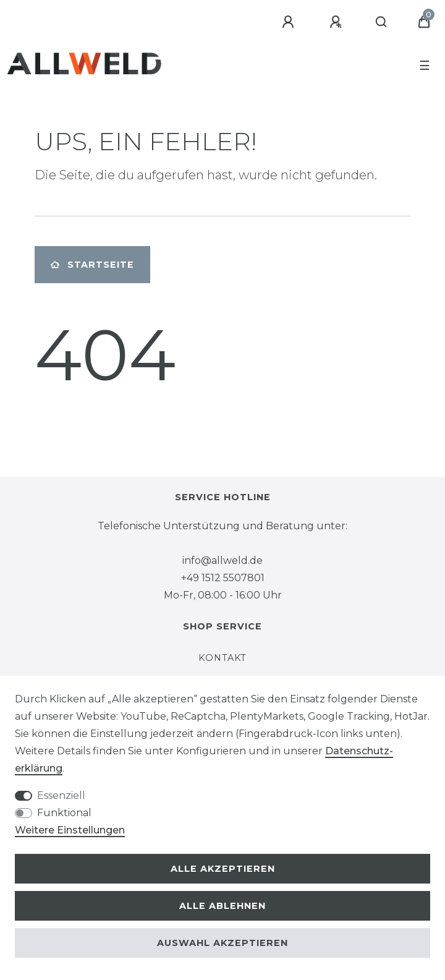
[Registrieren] (337, 22)
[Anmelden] (290, 22)
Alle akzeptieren (223, 869)
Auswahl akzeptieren (222, 943)
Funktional (64, 813)
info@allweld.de (222, 560)
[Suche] (382, 22)
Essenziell (61, 795)
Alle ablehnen (222, 906)
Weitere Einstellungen (70, 830)
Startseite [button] (92, 265)
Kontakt (222, 658)
